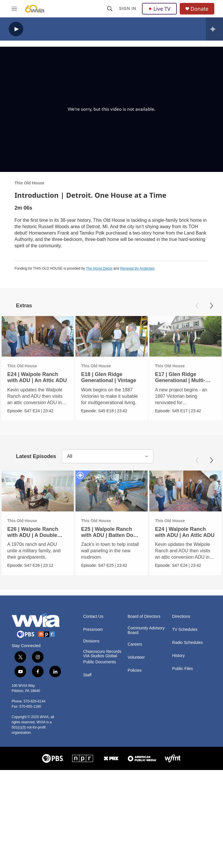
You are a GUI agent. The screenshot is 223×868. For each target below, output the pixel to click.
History (179, 655)
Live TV (159, 9)
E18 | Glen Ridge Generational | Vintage (109, 377)
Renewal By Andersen (137, 268)
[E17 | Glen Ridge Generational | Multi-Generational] (185, 336)
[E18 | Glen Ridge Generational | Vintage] (111, 336)
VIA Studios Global (100, 656)
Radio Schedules (188, 642)
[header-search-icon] (110, 9)
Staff (87, 675)
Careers (135, 644)
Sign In (128, 8)
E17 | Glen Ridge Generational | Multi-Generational (180, 380)
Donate (199, 9)
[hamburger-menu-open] (14, 9)
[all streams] (214, 29)
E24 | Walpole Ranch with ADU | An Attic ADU (37, 377)
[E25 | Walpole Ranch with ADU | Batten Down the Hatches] (111, 491)
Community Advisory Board (146, 630)
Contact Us (93, 616)
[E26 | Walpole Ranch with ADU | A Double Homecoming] (38, 491)
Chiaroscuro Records (102, 651)
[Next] (211, 306)
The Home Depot (99, 268)
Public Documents (99, 662)
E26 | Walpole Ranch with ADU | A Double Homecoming (33, 535)
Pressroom (93, 629)
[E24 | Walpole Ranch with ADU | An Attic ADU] (38, 336)
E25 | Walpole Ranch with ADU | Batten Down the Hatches (111, 535)
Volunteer (136, 657)
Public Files (183, 668)
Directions (181, 616)
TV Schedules (185, 629)
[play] (16, 29)
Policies (135, 670)
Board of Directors (144, 616)
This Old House (29, 183)
